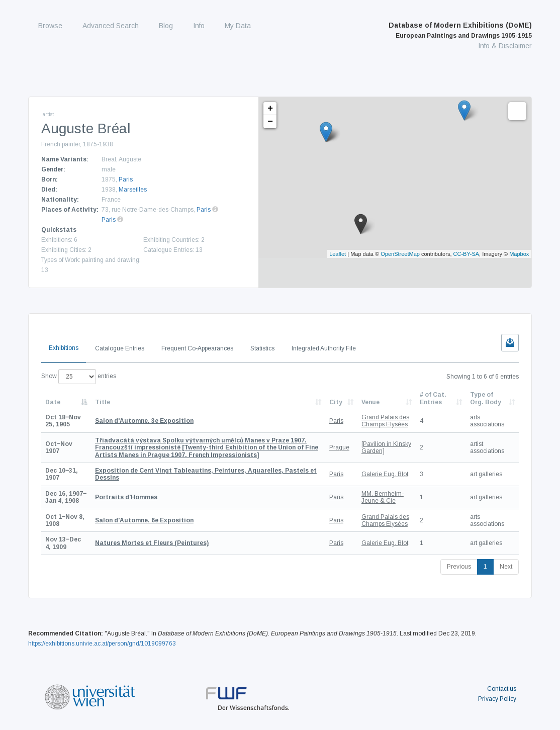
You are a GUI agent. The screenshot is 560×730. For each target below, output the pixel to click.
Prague (339, 447)
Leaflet (338, 254)
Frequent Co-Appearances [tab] (197, 348)
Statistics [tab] (262, 348)
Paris (126, 179)
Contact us (502, 689)
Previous (459, 567)
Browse (50, 26)
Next (506, 567)
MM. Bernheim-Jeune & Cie (383, 497)
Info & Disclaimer (505, 46)
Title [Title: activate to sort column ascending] (103, 402)
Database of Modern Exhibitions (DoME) (460, 30)
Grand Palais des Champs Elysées (385, 421)
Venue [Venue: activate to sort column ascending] (370, 402)
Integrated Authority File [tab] (324, 348)
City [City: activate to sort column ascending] (336, 402)
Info (199, 26)
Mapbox (519, 254)
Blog (166, 26)
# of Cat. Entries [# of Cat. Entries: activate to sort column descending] (433, 398)
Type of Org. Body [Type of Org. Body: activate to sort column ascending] (486, 398)
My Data (238, 26)
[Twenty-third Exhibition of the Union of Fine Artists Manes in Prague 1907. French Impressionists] (207, 448)
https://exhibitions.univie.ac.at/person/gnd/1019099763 (102, 644)
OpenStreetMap (400, 254)
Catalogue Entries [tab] (120, 348)
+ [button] (270, 109)
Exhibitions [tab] (64, 348)
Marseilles (133, 190)
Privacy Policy (497, 699)
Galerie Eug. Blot (385, 474)
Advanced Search (111, 26)
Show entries (79, 377)
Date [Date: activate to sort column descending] (53, 402)
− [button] (270, 122)
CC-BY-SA (466, 254)
